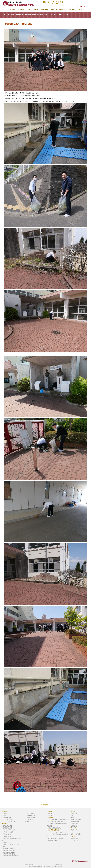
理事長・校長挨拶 (7, 826)
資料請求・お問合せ (53, 840)
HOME (4, 815)
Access (73, 832)
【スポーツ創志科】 (31, 813)
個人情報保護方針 (76, 838)
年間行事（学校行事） (8, 832)
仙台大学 (5, 842)
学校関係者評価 (7, 834)
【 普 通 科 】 (31, 820)
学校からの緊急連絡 (76, 820)
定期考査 (73, 817)
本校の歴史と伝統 (7, 828)
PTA (72, 815)
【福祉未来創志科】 (31, 815)
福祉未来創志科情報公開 (9, 849)
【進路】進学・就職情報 (55, 828)
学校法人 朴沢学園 (7, 836)
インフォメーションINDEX (10, 822)
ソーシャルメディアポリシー (10, 855)
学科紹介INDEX (7, 817)
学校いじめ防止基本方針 (9, 853)
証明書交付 (74, 826)
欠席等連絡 (74, 813)
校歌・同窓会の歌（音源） (10, 851)
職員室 (27, 822)
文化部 (50, 815)
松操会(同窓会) (75, 822)
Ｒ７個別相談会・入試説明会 (56, 838)
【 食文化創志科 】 (30, 817)
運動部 (50, 813)
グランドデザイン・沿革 (9, 830)
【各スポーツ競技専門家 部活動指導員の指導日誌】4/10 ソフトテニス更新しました (37, 15)
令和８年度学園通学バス (77, 834)
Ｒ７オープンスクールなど (55, 832)
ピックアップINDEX (8, 820)
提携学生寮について (76, 830)
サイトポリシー (75, 840)
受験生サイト (6, 813)
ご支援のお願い (75, 824)
